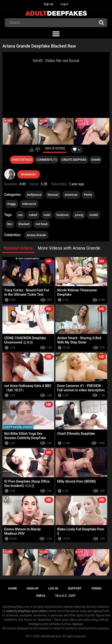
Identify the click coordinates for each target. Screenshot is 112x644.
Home (13, 588)
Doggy (12, 204)
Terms (96, 588)
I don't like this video (38, 150)
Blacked (24, 224)
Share (96, 160)
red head (42, 224)
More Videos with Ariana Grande (69, 248)
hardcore (63, 215)
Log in (64, 4)
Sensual (53, 195)
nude (47, 215)
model (94, 215)
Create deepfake (74, 160)
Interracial (29, 204)
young (79, 215)
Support (75, 588)
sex (20, 215)
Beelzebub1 (29, 174)
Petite (88, 195)
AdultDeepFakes (51, 636)
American (71, 195)
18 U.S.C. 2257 (65, 596)
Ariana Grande (36, 235)
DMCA (41, 596)
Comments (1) (47, 160)
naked (33, 215)
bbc (10, 224)
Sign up (48, 4)
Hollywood (34, 195)
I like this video (32, 150)
